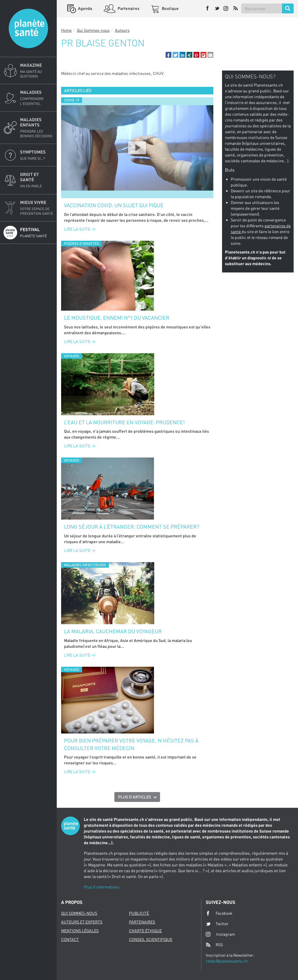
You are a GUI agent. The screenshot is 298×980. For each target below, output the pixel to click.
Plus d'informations (102, 887)
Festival (37, 233)
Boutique (170, 8)
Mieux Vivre (37, 208)
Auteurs (122, 30)
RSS (214, 945)
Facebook (219, 913)
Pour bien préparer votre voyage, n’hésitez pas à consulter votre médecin (131, 744)
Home (66, 30)
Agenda (85, 8)
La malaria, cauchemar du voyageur (113, 631)
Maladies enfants (37, 128)
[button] (168, 55)
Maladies (37, 98)
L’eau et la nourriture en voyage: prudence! (124, 422)
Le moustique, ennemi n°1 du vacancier (117, 318)
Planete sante (28, 28)
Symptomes (37, 155)
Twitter (217, 924)
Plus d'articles (135, 797)
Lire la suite (80, 229)
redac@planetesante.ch (227, 961)
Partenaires (128, 8)
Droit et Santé (37, 180)
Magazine (37, 71)
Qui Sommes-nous (93, 30)
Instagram (220, 934)
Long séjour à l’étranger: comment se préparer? (132, 527)
